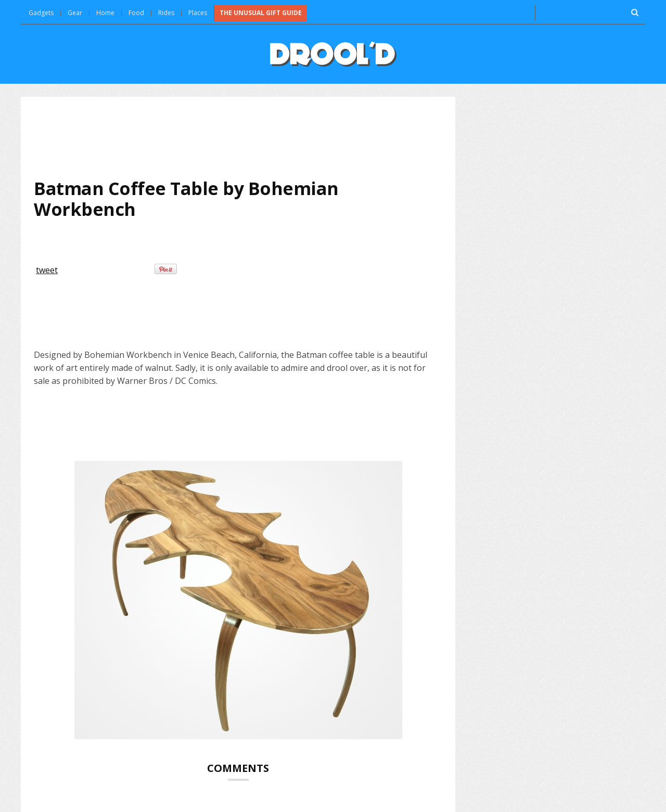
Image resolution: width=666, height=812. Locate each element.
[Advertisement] (238, 137)
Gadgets (41, 13)
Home (105, 13)
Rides (166, 13)
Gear (75, 13)
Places (198, 13)
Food (136, 13)
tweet (47, 270)
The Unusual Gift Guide (261, 13)
